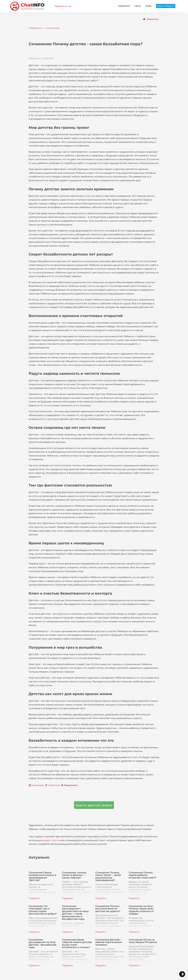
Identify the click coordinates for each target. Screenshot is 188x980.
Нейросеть (124, 6)
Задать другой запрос (94, 805)
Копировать (38, 785)
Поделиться (153, 19)
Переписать (54, 785)
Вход (148, 6)
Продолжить (71, 785)
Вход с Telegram (166, 6)
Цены (138, 6)
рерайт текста (51, 840)
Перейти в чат (63, 6)
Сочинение (53, 28)
